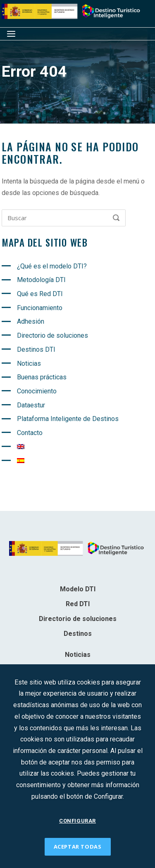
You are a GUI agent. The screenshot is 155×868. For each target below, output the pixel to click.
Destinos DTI (36, 349)
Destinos (78, 634)
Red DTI (78, 604)
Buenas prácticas (42, 377)
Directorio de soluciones (52, 335)
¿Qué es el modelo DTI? (52, 266)
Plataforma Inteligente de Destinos (68, 419)
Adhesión (31, 321)
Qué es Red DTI (40, 294)
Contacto (30, 433)
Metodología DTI (41, 280)
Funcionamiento (40, 308)
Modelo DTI (78, 589)
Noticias (29, 363)
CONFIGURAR (77, 821)
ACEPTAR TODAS (78, 847)
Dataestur (31, 405)
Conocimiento (37, 391)
